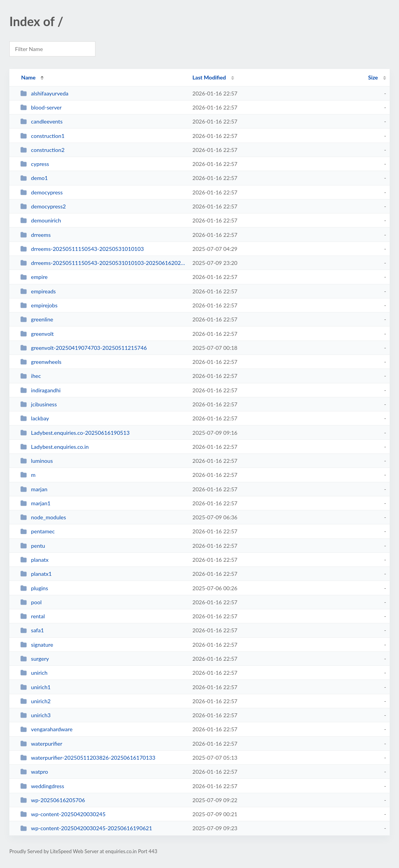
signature (37, 645)
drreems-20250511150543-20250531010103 (82, 249)
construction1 (42, 136)
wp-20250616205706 (53, 800)
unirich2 (35, 701)
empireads (38, 291)
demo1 (34, 178)
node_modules (43, 517)
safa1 (32, 630)
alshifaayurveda (44, 93)
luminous (36, 461)
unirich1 (35, 687)
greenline (37, 319)
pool (31, 602)
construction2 (42, 150)
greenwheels (41, 362)
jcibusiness (39, 404)
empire (34, 277)
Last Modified (209, 77)
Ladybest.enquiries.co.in (54, 447)
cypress (35, 164)
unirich (34, 673)
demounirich (41, 220)
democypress (41, 192)
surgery (34, 659)
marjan (34, 489)
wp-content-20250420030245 (63, 814)
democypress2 (43, 206)
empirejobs (39, 305)
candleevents (41, 121)
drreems (35, 235)
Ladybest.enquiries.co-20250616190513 (75, 433)
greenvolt (37, 334)
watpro (34, 772)
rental (33, 616)
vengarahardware (46, 729)
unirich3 (35, 715)
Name (28, 77)
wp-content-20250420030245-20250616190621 (86, 828)
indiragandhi (40, 390)
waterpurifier (41, 744)
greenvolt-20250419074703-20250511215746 (84, 348)
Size (373, 77)
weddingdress (42, 786)
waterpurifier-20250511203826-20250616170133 (88, 758)
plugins (34, 588)
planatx (34, 560)
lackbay (35, 418)
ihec (31, 376)
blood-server (41, 107)
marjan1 (35, 503)
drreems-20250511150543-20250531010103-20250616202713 (103, 263)
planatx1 (36, 574)
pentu (33, 546)
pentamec (37, 531)
